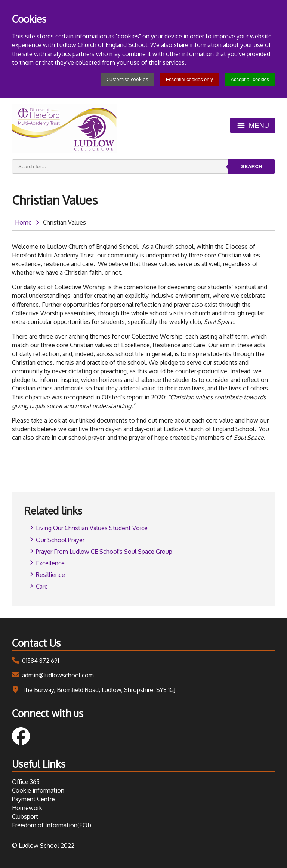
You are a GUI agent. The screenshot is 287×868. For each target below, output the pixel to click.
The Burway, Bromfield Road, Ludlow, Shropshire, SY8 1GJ (99, 690)
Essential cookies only (189, 79)
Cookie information (38, 790)
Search (251, 166)
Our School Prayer (60, 540)
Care (42, 586)
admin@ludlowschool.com (58, 675)
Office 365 (26, 782)
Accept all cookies (250, 79)
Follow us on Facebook (21, 736)
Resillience (50, 575)
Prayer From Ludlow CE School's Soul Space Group (104, 552)
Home (23, 222)
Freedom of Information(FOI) (52, 825)
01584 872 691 (41, 661)
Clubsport (25, 816)
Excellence (50, 563)
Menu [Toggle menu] (259, 125)
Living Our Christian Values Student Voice (92, 528)
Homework (27, 808)
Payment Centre (33, 799)
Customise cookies (127, 79)
